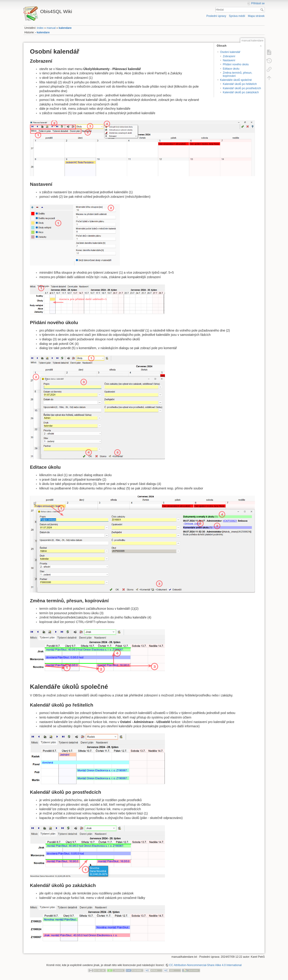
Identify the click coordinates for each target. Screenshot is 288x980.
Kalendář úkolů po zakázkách (241, 92)
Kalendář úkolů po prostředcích (242, 88)
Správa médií (237, 16)
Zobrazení (229, 56)
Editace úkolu (231, 69)
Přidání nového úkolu (236, 64)
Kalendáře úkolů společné (236, 80)
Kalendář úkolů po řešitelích (240, 84)
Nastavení (229, 60)
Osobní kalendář (230, 52)
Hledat (262, 10)
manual (51, 28)
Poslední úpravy (216, 16)
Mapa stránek (256, 16)
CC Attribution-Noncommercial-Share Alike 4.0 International (205, 965)
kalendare (65, 28)
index (40, 28)
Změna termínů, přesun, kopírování (237, 74)
